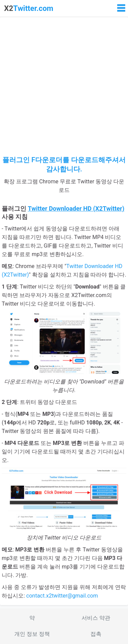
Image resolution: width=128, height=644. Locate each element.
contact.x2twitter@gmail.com (62, 596)
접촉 (96, 634)
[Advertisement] (64, 88)
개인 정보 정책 (32, 634)
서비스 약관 (96, 618)
